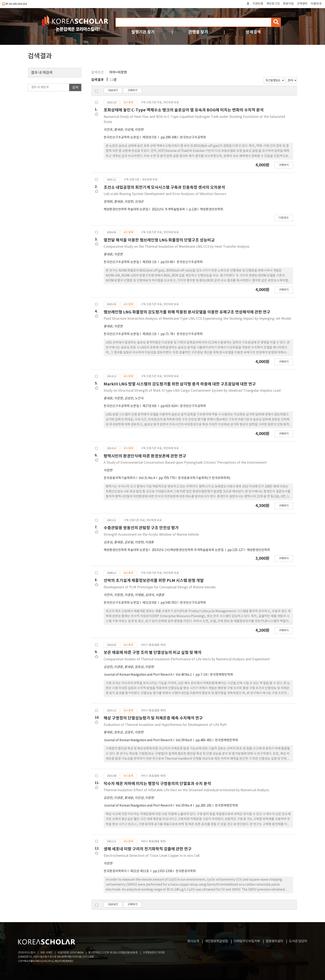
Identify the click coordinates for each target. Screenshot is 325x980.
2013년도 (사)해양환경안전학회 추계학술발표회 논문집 (188, 550)
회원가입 (288, 4)
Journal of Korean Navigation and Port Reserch (138, 675)
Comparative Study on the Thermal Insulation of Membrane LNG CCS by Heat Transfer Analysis (177, 247)
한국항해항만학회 (222, 675)
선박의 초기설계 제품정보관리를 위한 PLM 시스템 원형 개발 (154, 581)
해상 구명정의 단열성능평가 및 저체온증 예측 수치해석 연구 (153, 718)
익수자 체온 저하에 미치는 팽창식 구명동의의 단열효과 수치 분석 (157, 784)
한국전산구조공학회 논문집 (121, 137)
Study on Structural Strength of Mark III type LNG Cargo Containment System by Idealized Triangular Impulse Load (192, 391)
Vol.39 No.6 (184, 740)
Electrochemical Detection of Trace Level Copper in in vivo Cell (152, 856)
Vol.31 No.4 (147, 478)
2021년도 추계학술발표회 (169, 209)
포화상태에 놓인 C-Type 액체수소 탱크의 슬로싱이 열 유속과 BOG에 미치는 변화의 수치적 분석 (184, 110)
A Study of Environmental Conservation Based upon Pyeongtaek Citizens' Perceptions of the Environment (185, 463)
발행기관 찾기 (143, 32)
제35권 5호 (150, 137)
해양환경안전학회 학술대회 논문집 (126, 209)
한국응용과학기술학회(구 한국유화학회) (204, 478)
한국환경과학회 (186, 871)
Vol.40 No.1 (184, 675)
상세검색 (253, 32)
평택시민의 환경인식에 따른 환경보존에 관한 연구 (145, 456)
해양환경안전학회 (212, 209)
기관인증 (258, 4)
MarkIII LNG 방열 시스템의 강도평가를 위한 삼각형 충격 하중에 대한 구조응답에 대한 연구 (180, 384)
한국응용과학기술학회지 (120, 478)
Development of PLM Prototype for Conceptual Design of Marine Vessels (160, 587)
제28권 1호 (150, 334)
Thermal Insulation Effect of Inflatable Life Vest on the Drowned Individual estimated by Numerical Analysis (186, 790)
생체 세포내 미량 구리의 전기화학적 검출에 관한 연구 (148, 849)
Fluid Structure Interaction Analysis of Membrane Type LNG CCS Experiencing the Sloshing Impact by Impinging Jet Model (197, 319)
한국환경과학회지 (115, 871)
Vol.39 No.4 (184, 806)
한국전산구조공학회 (193, 137)
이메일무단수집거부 (247, 941)
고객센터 (302, 4)
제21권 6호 (150, 603)
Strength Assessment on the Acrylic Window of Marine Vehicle (151, 535)
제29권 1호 (150, 262)
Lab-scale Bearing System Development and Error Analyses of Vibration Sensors (165, 194)
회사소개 (193, 941)
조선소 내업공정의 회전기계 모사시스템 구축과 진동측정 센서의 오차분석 (164, 187)
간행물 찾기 (198, 32)
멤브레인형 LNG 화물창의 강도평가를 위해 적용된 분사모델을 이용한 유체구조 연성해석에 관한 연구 (187, 312)
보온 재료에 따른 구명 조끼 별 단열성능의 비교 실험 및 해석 (153, 653)
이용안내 (316, 4)
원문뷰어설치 (274, 941)
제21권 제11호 (140, 871)
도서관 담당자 (298, 941)
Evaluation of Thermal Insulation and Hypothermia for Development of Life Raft (165, 725)
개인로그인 (273, 4)
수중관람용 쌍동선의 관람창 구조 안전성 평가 (141, 528)
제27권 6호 (150, 406)
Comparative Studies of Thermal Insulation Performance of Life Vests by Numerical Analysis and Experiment (187, 659)
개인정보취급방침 (216, 941)
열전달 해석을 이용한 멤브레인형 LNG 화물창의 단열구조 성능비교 (159, 240)
